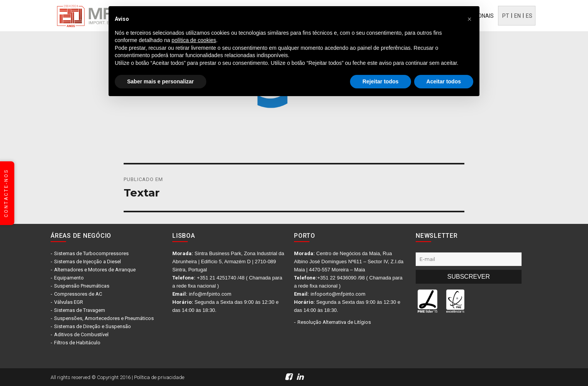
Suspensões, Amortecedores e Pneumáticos (104, 318)
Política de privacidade (159, 377)
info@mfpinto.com (210, 294)
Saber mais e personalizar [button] (161, 81)
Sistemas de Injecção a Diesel (88, 262)
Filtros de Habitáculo (77, 343)
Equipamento (69, 278)
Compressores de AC (78, 294)
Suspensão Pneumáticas (82, 286)
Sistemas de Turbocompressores (91, 253)
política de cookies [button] (194, 40)
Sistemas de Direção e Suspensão (93, 326)
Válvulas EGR (69, 302)
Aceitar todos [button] (444, 81)
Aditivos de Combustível (81, 334)
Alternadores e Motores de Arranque (95, 270)
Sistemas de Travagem (80, 310)
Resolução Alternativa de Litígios (334, 322)
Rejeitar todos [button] (380, 81)
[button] (469, 19)
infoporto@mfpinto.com (338, 294)
